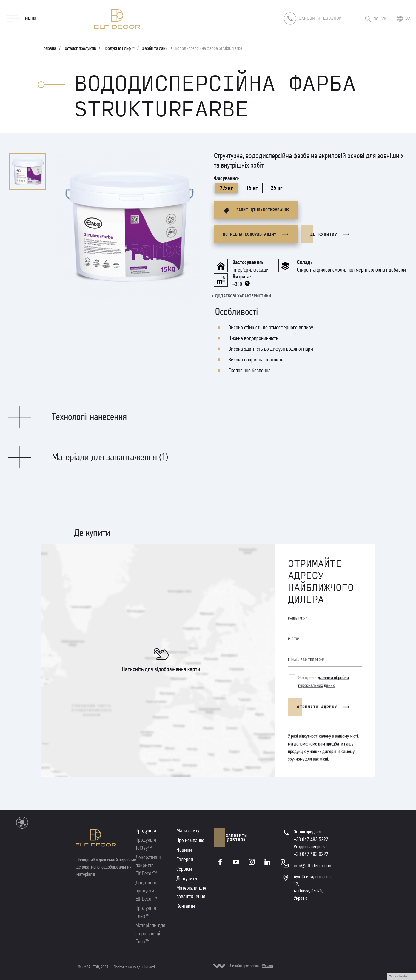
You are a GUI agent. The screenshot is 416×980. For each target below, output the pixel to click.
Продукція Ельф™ (119, 48)
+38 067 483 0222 (311, 854)
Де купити (187, 878)
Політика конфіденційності (134, 967)
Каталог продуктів (80, 48)
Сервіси (184, 869)
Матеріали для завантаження (191, 892)
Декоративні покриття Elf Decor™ (148, 865)
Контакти (186, 906)
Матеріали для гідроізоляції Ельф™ (150, 933)
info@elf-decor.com (313, 866)
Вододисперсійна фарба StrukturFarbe (209, 48)
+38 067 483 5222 (311, 839)
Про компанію (190, 840)
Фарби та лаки (155, 48)
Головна (49, 48)
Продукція (146, 831)
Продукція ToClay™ (146, 844)
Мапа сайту (188, 831)
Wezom (268, 966)
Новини (184, 850)
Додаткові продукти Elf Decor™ (146, 891)
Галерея (185, 859)
